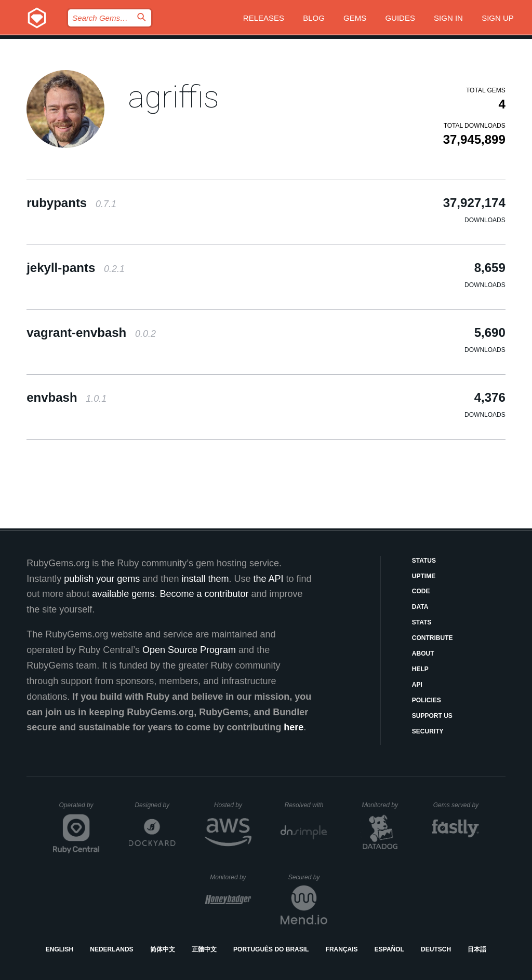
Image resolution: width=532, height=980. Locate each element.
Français (342, 949)
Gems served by (456, 805)
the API (268, 579)
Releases (264, 18)
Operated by (79, 809)
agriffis (174, 97)
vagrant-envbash (91, 332)
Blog (314, 18)
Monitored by (383, 805)
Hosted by (233, 805)
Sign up (498, 18)
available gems (123, 594)
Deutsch (436, 949)
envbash (66, 397)
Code (421, 591)
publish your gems (102, 579)
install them (205, 579)
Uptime (424, 576)
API (417, 685)
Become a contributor (204, 594)
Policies (427, 700)
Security (428, 731)
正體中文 (204, 949)
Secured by (308, 877)
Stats (422, 622)
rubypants (71, 203)
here (294, 727)
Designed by (155, 805)
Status (424, 561)
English (59, 949)
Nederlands (111, 949)
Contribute (433, 638)
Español (389, 949)
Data (420, 607)
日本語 (477, 949)
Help (420, 669)
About (423, 654)
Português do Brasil (271, 949)
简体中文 (163, 949)
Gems (355, 18)
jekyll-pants (76, 268)
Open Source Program (189, 650)
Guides (400, 18)
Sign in (448, 18)
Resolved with (306, 805)
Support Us (432, 716)
